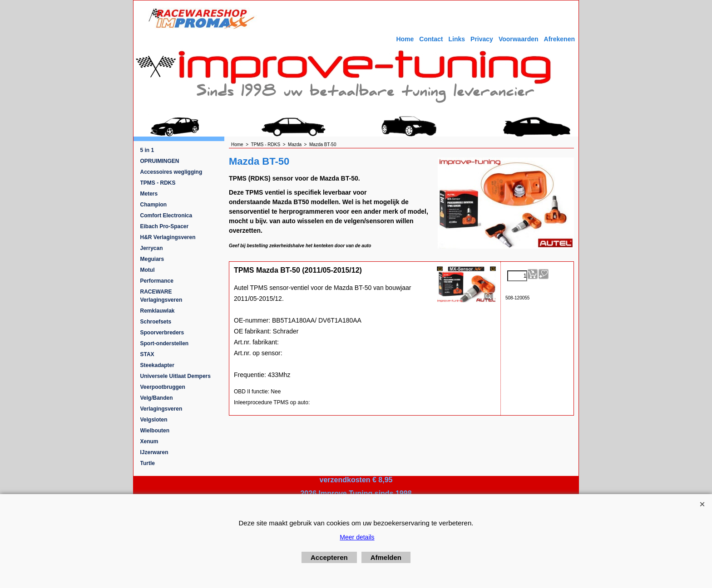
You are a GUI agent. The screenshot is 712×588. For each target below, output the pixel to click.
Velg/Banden (157, 398)
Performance (157, 281)
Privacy (482, 39)
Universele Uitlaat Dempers (176, 376)
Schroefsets (156, 322)
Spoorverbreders (162, 333)
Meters (149, 194)
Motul (148, 270)
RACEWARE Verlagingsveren (161, 296)
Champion (154, 205)
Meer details (357, 537)
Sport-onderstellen (165, 343)
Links (457, 39)
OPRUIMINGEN (160, 161)
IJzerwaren (154, 452)
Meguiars (152, 259)
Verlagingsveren (161, 409)
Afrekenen (559, 39)
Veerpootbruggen (163, 387)
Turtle (148, 463)
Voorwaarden (519, 39)
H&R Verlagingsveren (168, 237)
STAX (147, 354)
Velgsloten (154, 420)
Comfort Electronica (166, 216)
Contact (431, 39)
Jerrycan (152, 248)
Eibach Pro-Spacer (165, 226)
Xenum (149, 441)
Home (405, 39)
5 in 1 (147, 150)
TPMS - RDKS (158, 183)
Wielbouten (155, 431)
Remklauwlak (158, 311)
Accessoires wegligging (171, 172)
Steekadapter (157, 365)
